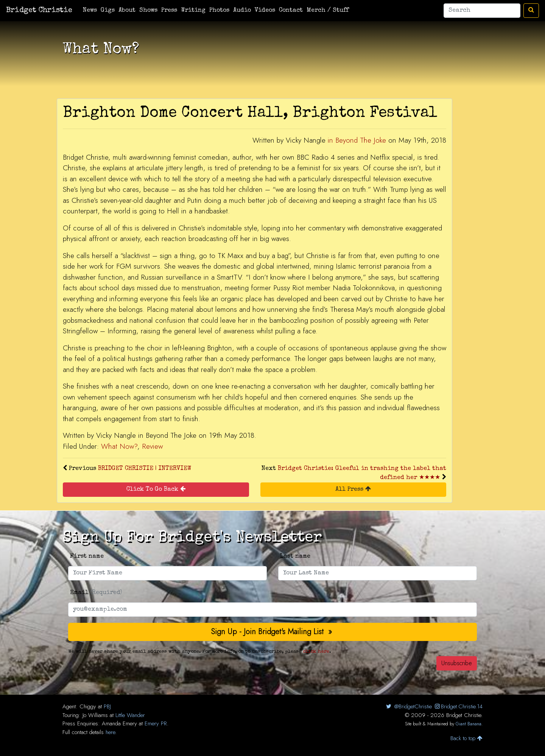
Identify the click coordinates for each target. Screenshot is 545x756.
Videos (265, 11)
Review (152, 446)
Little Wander (130, 715)
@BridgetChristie (408, 706)
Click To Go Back (156, 489)
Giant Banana (469, 724)
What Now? (119, 446)
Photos (219, 11)
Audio (242, 11)
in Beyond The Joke (357, 140)
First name (87, 557)
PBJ (107, 706)
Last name (295, 557)
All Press (353, 489)
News (90, 11)
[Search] (482, 11)
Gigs (108, 11)
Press (169, 11)
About (127, 11)
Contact (291, 11)
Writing (193, 11)
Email (96, 593)
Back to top (466, 738)
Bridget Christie (39, 11)
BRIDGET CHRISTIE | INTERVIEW (145, 469)
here (110, 732)
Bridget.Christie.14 (458, 706)
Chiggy (88, 706)
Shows (148, 11)
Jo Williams (95, 715)
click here (316, 652)
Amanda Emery (119, 723)
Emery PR (156, 723)
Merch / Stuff (328, 11)
